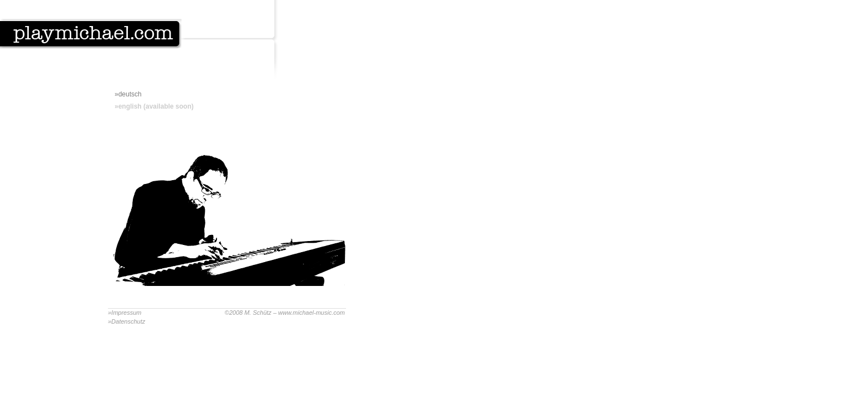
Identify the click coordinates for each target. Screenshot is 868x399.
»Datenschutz (126, 321)
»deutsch (128, 94)
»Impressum (125, 313)
